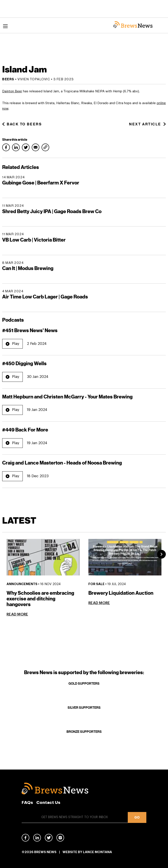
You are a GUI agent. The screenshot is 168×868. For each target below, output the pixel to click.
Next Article (147, 124)
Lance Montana (97, 852)
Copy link (45, 147)
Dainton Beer (12, 91)
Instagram (60, 838)
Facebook (6, 147)
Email (36, 147)
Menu (6, 27)
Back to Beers (22, 124)
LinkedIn (16, 147)
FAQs (27, 802)
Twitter (26, 147)
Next (161, 554)
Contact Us (48, 802)
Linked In (37, 839)
